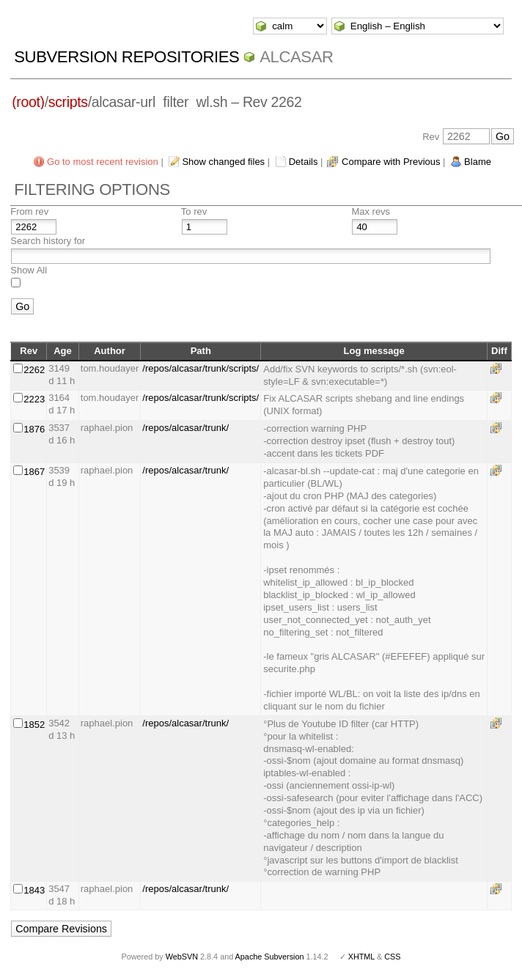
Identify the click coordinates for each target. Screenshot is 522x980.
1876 (34, 429)
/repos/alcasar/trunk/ (185, 428)
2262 (34, 370)
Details (304, 162)
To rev (194, 211)
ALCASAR (296, 57)
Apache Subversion (270, 957)
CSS (392, 957)
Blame (478, 162)
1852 (34, 725)
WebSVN (182, 957)
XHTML (361, 957)
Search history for (48, 241)
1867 (34, 472)
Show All (29, 270)
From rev (29, 211)
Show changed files (223, 162)
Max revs (371, 211)
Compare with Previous (391, 162)
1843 (34, 890)
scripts (68, 102)
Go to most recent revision (103, 162)
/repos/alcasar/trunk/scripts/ (201, 368)
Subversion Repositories (126, 57)
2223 (34, 399)
